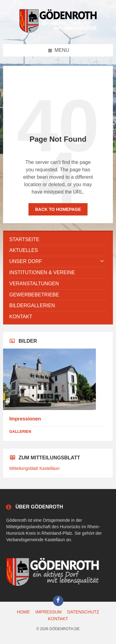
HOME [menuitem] (24, 612)
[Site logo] (58, 32)
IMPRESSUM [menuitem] (49, 612)
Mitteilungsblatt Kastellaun (34, 468)
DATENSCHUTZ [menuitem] (83, 612)
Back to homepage (58, 209)
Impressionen (25, 419)
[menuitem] (58, 240)
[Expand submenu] (102, 261)
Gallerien (20, 432)
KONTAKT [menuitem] (58, 619)
